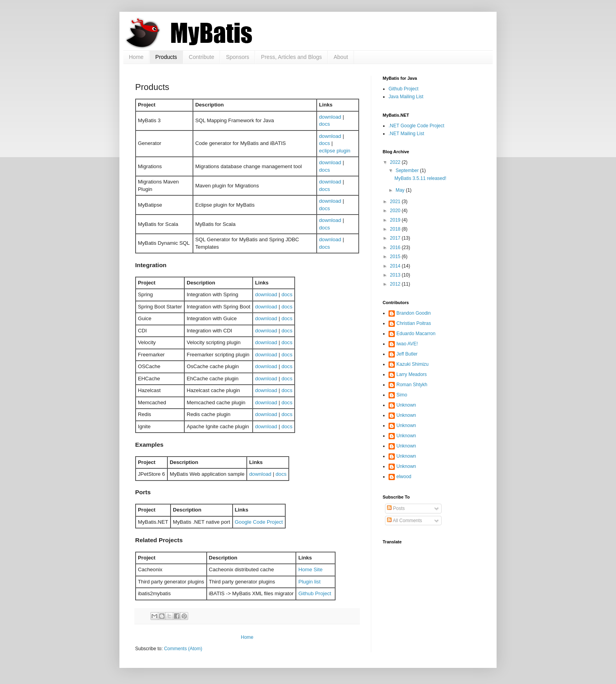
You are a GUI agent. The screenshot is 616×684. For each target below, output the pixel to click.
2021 (396, 202)
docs (324, 124)
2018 (396, 229)
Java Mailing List (406, 97)
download (330, 117)
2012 (396, 284)
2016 (396, 248)
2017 (396, 238)
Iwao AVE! (407, 344)
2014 (396, 266)
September (408, 171)
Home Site (310, 569)
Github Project (315, 593)
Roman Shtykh (412, 385)
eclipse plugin (335, 151)
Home (136, 57)
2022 (396, 162)
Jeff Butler (407, 354)
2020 (396, 211)
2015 (396, 257)
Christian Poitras (414, 323)
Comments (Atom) (183, 649)
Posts (396, 508)
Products (166, 57)
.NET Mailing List (406, 134)
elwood (404, 477)
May (401, 190)
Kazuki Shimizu (412, 364)
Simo (402, 395)
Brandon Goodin (413, 313)
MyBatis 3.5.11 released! (420, 178)
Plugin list (309, 582)
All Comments (404, 521)
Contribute (202, 57)
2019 (396, 220)
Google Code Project (259, 522)
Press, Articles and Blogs (291, 57)
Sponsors (237, 57)
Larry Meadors (412, 374)
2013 (396, 275)
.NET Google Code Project (416, 126)
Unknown (406, 405)
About (341, 57)
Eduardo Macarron (416, 334)
